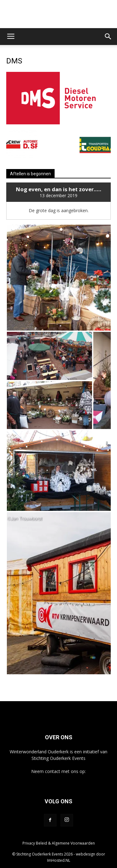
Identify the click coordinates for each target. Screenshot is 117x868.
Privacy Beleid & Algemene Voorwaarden (59, 843)
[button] (108, 37)
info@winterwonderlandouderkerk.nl (58, 778)
